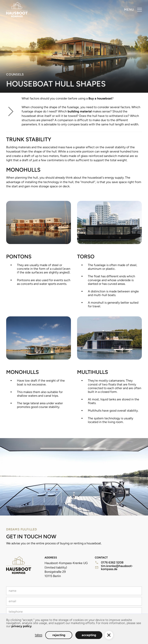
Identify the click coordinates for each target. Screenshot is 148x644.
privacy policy (21, 626)
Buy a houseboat (100, 98)
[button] (133, 10)
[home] (17, 10)
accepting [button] (89, 635)
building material (80, 111)
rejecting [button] (59, 635)
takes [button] (39, 635)
